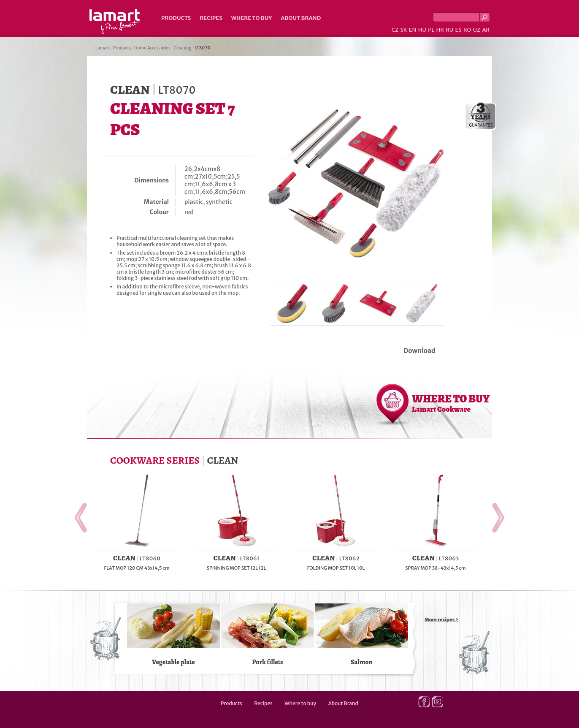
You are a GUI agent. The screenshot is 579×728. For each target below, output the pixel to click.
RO (467, 30)
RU (449, 30)
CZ (395, 30)
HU (422, 30)
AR (486, 30)
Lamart (115, 22)
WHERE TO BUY (451, 403)
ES (459, 30)
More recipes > (442, 619)
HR (440, 30)
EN (413, 30)
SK (403, 30)
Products (176, 18)
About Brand (301, 18)
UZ (477, 30)
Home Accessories (152, 48)
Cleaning (182, 48)
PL (431, 30)
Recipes (211, 18)
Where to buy (252, 18)
